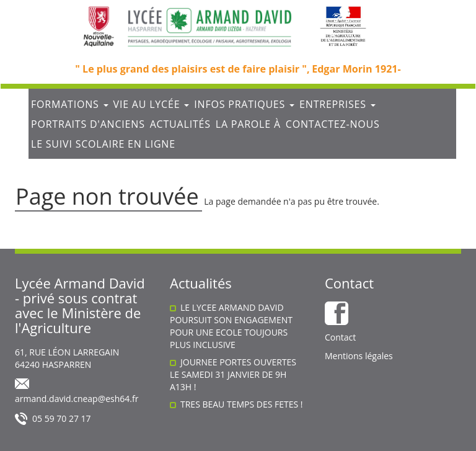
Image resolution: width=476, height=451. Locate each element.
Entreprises (337, 104)
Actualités (180, 124)
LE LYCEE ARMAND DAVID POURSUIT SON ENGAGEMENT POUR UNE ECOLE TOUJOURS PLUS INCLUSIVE (231, 326)
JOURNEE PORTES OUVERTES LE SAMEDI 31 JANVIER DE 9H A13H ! (233, 374)
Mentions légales (359, 356)
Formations (70, 104)
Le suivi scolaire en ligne (103, 144)
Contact (340, 337)
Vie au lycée (152, 104)
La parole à (248, 124)
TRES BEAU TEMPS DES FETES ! (242, 404)
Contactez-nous (333, 124)
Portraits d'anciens (88, 124)
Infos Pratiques (244, 104)
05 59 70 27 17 (62, 418)
